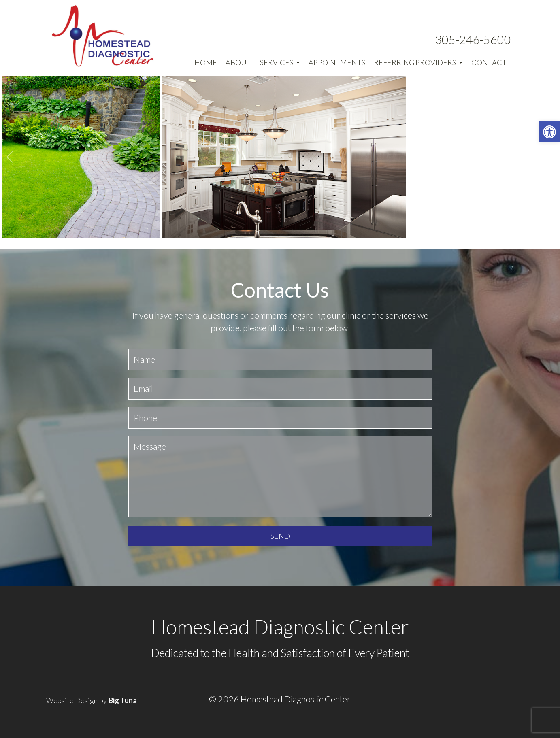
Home (206, 62)
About (238, 62)
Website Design (72, 700)
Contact (489, 62)
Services (280, 62)
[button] (549, 132)
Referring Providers (418, 62)
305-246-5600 (473, 40)
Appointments (337, 62)
